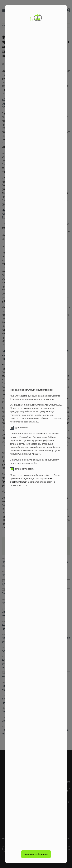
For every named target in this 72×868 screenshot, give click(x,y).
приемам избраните (36, 854)
